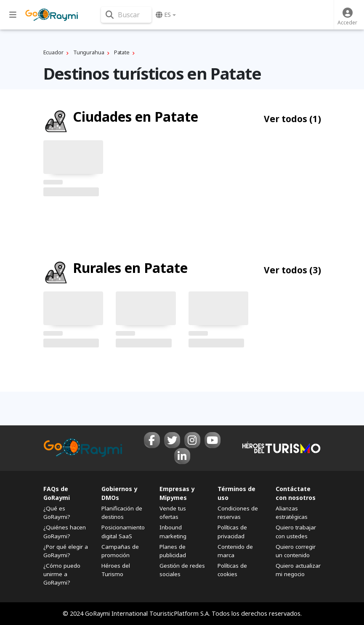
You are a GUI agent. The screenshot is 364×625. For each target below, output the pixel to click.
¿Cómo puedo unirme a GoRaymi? (62, 574)
